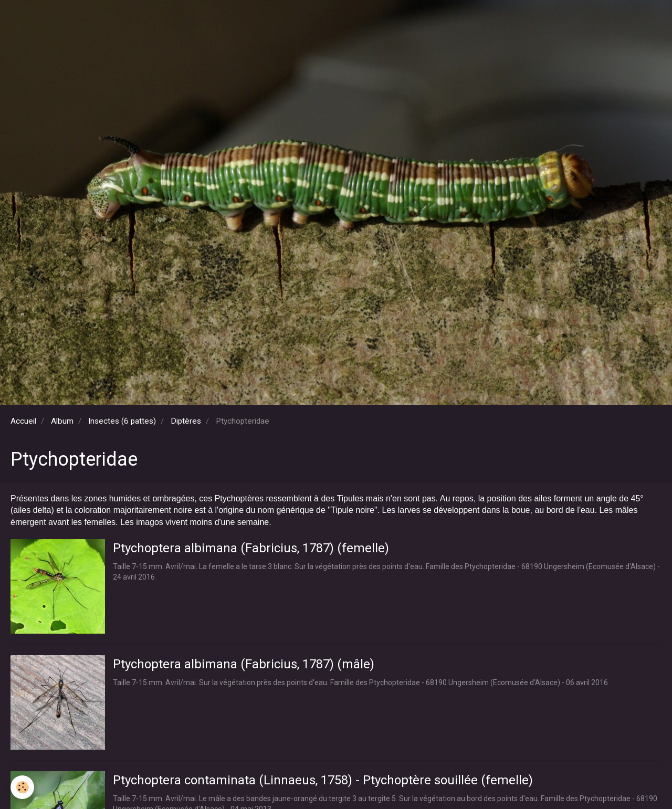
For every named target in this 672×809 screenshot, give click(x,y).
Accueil (23, 421)
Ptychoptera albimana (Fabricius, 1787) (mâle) (244, 664)
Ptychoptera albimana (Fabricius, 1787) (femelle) (251, 548)
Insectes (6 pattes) (122, 421)
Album (62, 421)
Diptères (186, 421)
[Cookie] (22, 787)
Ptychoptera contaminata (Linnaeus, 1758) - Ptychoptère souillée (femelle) (323, 780)
